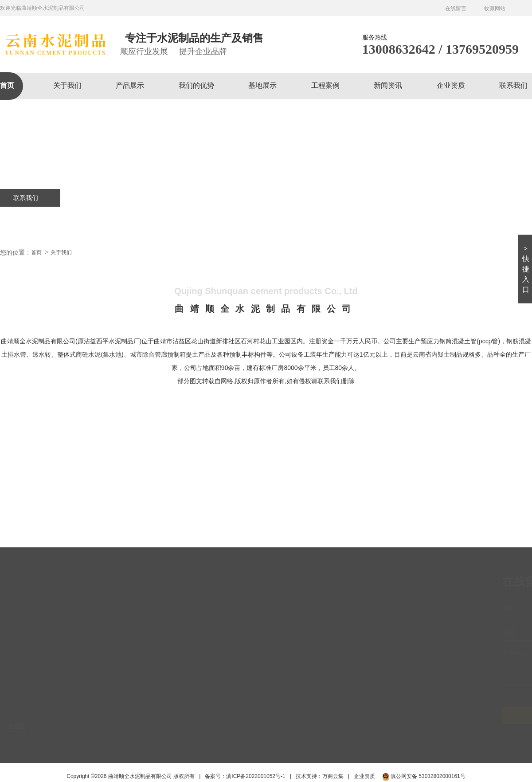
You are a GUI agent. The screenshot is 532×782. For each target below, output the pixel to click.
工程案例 (325, 85)
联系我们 (513, 85)
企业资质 (451, 85)
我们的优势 (196, 85)
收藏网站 (495, 8)
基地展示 (262, 85)
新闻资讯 (388, 85)
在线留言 (456, 8)
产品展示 (130, 85)
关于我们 (67, 85)
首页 (7, 85)
